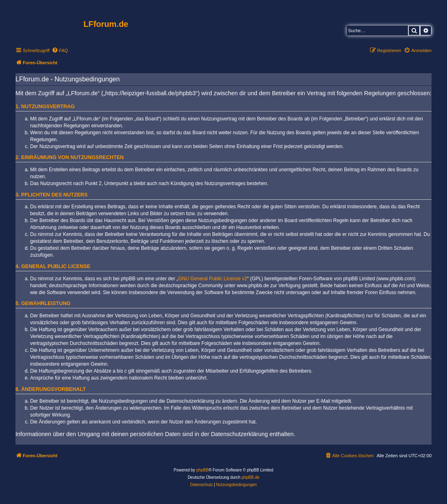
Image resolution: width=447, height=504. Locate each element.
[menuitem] (60, 50)
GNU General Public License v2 (213, 279)
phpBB (202, 470)
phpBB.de (250, 477)
